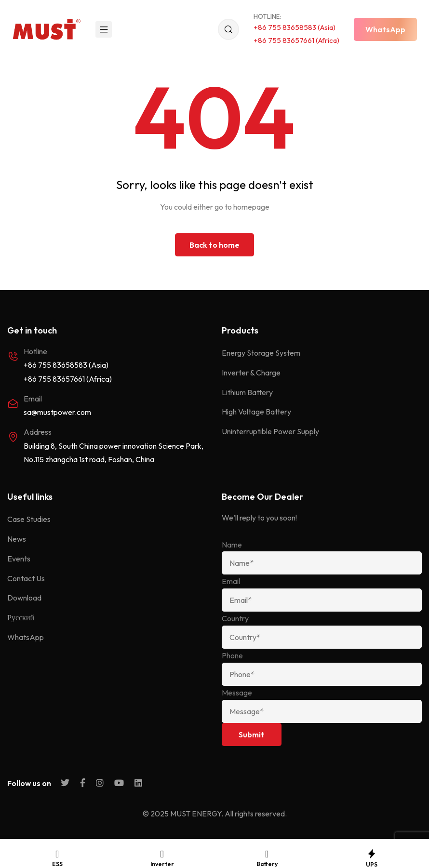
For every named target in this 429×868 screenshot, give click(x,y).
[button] (385, 29)
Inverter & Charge (251, 373)
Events (19, 559)
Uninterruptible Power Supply (270, 431)
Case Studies (29, 519)
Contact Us (26, 578)
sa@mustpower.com (57, 412)
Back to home (214, 245)
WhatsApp (26, 637)
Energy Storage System (261, 353)
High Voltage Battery (256, 412)
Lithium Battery (247, 392)
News (17, 539)
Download (24, 598)
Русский (21, 617)
